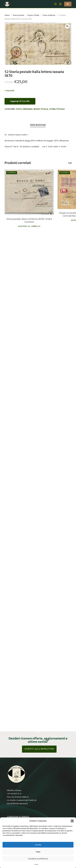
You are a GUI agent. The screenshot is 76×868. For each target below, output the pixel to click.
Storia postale (19, 15)
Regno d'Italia (33, 15)
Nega (38, 852)
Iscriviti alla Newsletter (39, 749)
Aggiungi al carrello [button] (29, 226)
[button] (72, 821)
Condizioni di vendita (18, 817)
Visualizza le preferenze (38, 859)
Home (7, 15)
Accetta (38, 845)
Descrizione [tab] (38, 125)
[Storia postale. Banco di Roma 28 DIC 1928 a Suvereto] (29, 192)
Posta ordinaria (49, 15)
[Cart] (60, 4)
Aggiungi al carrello (20, 101)
